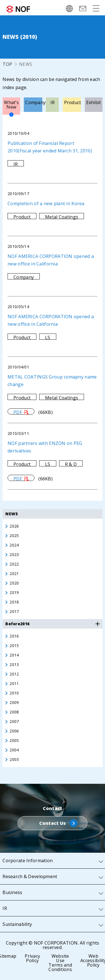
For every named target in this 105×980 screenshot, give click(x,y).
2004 (14, 750)
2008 (14, 712)
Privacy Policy (32, 958)
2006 (14, 731)
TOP (7, 64)
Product (22, 217)
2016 (14, 636)
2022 (14, 564)
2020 (14, 583)
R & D (71, 464)
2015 (14, 646)
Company (24, 277)
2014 (14, 655)
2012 (14, 674)
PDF (18, 412)
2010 (14, 693)
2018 (14, 602)
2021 (14, 574)
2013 (14, 665)
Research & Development (30, 876)
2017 (14, 612)
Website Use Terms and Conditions (60, 963)
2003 (14, 759)
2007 (14, 722)
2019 (14, 593)
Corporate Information (28, 861)
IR (16, 164)
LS (48, 337)
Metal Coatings (62, 217)
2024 (14, 545)
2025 (14, 536)
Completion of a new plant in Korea (46, 203)
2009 (14, 703)
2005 (14, 741)
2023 (14, 555)
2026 (14, 526)
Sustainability (17, 924)
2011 (14, 684)
